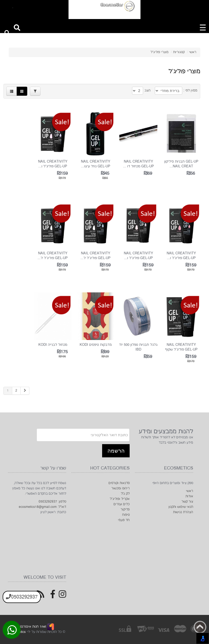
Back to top (200, 627)
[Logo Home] (105, 10)
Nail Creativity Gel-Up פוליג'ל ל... (96, 256)
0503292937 (22, 597)
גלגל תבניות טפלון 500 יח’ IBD (138, 347)
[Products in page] (138, 91)
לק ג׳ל (125, 494)
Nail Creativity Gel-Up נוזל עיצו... (96, 164)
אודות (189, 496)
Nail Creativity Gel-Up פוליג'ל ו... (53, 164)
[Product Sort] (169, 91)
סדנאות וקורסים (119, 483)
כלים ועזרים (122, 504)
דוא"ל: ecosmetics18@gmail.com (42, 507)
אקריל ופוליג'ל (120, 499)
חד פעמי (124, 520)
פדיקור (125, 510)
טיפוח (126, 515)
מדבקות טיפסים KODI (96, 345)
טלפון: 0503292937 (52, 502)
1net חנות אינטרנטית (31, 627)
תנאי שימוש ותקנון (181, 507)
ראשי (190, 491)
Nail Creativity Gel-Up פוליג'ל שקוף (181, 347)
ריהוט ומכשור (121, 488)
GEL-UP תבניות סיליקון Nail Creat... (181, 164)
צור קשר (187, 502)
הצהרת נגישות (183, 512)
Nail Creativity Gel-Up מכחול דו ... (138, 164)
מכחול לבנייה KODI (53, 345)
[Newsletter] (83, 435)
